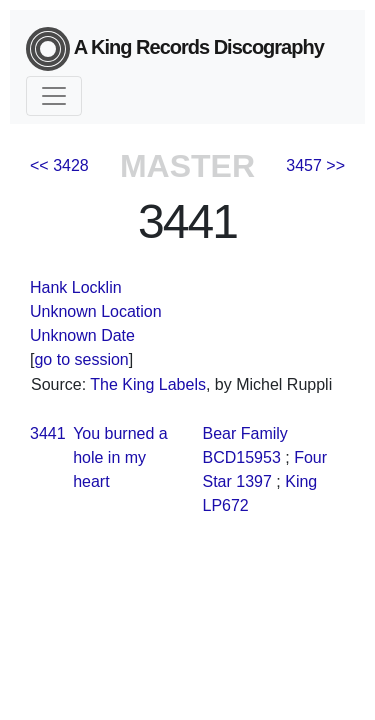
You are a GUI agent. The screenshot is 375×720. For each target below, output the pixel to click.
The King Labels (148, 384)
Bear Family (245, 433)
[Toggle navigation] (54, 96)
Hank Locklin (76, 287)
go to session (81, 359)
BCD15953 (242, 457)
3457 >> (315, 165)
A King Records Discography (175, 49)
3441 (48, 433)
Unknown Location (96, 311)
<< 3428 (59, 165)
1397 (254, 481)
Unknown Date (82, 335)
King (301, 481)
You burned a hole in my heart (120, 457)
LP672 (226, 505)
